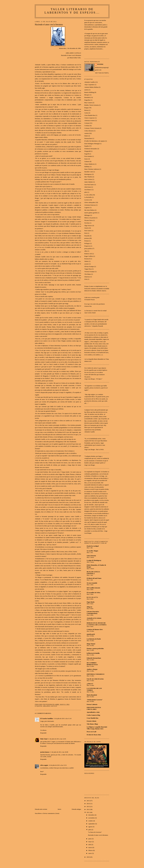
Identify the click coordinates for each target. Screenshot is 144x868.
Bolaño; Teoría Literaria (91, 105)
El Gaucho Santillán (47, 718)
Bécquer (87, 95)
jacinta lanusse (45, 752)
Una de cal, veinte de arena (95, 679)
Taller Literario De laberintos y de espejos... (72, 11)
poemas (87, 238)
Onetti (86, 228)
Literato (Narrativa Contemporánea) (93, 612)
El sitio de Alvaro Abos (94, 735)
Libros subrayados (90, 202)
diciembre (92, 815)
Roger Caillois (89, 256)
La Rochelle (88, 197)
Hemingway (88, 174)
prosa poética (88, 248)
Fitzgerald (87, 151)
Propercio (87, 246)
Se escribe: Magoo (92, 551)
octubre (91, 821)
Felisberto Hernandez (91, 149)
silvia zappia (44, 765)
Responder (43, 733)
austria (86, 90)
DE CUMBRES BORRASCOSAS (92, 664)
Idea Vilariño (88, 177)
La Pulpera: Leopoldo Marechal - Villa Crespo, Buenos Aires (97, 728)
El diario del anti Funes (94, 578)
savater (86, 264)
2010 (88, 857)
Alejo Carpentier (89, 85)
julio (86, 192)
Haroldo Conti (89, 172)
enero (90, 853)
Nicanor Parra (88, 220)
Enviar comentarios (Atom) (51, 813)
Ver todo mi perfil (102, 73)
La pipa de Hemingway (94, 560)
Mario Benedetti (92, 695)
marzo (90, 847)
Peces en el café (92, 732)
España (87, 146)
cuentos (87, 133)
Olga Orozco (88, 225)
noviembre (92, 818)
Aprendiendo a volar (93, 712)
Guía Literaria (91, 556)
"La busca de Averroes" (95, 832)
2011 (88, 812)
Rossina (100, 64)
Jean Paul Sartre (89, 185)
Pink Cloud (44, 739)
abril (90, 845)
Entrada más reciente (41, 809)
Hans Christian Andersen (92, 169)
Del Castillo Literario (93, 588)
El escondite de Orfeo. (94, 593)
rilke (86, 251)
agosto (91, 827)
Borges (86, 108)
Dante (86, 136)
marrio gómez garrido (91, 213)
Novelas (87, 223)
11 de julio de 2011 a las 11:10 (62, 718)
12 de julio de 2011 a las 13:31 (58, 765)
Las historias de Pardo (94, 639)
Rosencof (87, 259)
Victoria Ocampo (89, 272)
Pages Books (91, 602)
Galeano (87, 161)
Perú (86, 233)
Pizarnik (87, 236)
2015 (88, 801)
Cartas (86, 113)
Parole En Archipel (93, 546)
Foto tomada (88, 156)
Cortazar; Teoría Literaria (92, 128)
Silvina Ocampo (89, 266)
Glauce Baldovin (89, 164)
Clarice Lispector (89, 118)
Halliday (87, 167)
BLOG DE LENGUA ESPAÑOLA (93, 573)
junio (90, 839)
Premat (86, 241)
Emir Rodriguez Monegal (92, 144)
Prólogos (87, 243)
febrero (91, 850)
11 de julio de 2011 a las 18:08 (59, 752)
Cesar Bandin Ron (92, 718)
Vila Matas (88, 274)
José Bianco (88, 190)
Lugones (87, 207)
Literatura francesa (90, 205)
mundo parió (91, 634)
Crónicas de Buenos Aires (95, 629)
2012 (88, 809)
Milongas (87, 215)
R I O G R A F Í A (92, 597)
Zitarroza (87, 277)
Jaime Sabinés (89, 182)
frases (86, 159)
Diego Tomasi (91, 644)
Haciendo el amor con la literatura (98, 835)
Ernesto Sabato (92, 721)
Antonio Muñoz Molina (91, 87)
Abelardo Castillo (50, 706)
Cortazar (87, 123)
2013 (88, 806)
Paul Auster (88, 231)
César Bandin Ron (90, 115)
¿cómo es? (90, 684)
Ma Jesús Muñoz (89, 210)
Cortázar (87, 126)
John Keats (88, 187)
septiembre (92, 824)
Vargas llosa (88, 269)
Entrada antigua (76, 809)
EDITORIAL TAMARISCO (96, 674)
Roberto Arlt (88, 254)
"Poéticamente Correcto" (95, 700)
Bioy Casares (88, 103)
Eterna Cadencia (92, 704)
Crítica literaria (89, 131)
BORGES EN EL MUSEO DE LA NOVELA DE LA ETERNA (97, 624)
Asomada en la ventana (94, 618)
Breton (86, 110)
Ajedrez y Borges (92, 669)
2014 (88, 804)
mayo (90, 842)
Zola (86, 279)
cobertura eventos (90, 120)
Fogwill (87, 154)
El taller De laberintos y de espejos (95, 141)
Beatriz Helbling (89, 92)
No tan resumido (92, 583)
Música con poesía (90, 218)
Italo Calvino (88, 179)
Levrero (87, 200)
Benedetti (87, 97)
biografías (87, 100)
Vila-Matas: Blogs (92, 724)
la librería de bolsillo (93, 653)
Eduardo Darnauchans (94, 658)
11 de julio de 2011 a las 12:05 (57, 739)
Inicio (59, 809)
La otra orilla (88, 195)
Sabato (86, 261)
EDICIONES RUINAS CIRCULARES (94, 708)
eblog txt (89, 607)
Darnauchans (88, 138)
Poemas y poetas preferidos (95, 648)
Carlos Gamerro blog (93, 715)
